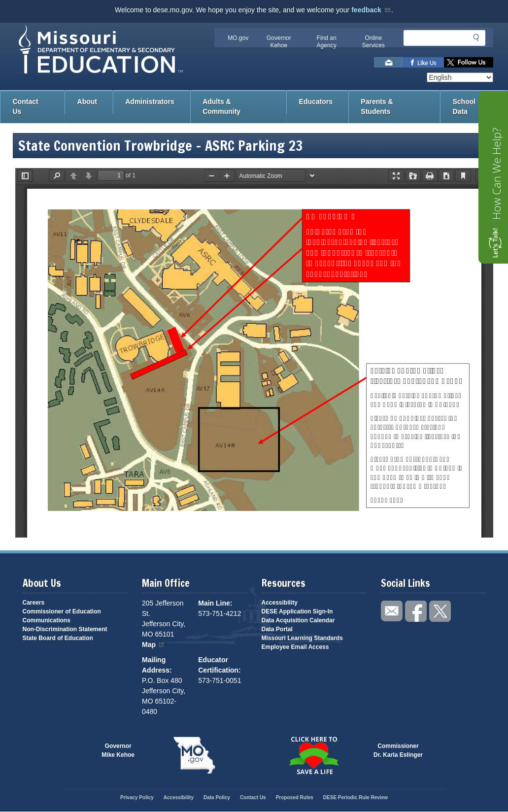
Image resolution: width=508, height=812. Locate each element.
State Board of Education (58, 638)
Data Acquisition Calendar (298, 620)
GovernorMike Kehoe (118, 750)
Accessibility (280, 603)
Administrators (150, 101)
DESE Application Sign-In (297, 611)
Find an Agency (327, 42)
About (87, 101)
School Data (464, 106)
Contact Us (26, 106)
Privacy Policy (137, 797)
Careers (34, 603)
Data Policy (217, 797)
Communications (47, 620)
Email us (388, 62)
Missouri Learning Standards (302, 638)
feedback (371, 10)
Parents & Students (377, 106)
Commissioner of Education (62, 611)
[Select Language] (460, 77)
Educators (316, 101)
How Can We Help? (496, 174)
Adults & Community (221, 106)
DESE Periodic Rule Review (356, 797)
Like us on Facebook (423, 62)
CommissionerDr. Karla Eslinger (398, 750)
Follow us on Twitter (469, 62)
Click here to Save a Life (314, 755)
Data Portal (277, 629)
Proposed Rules (295, 797)
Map (154, 644)
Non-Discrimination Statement (65, 629)
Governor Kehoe (279, 42)
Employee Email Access (295, 647)
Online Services (373, 42)
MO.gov (238, 38)
